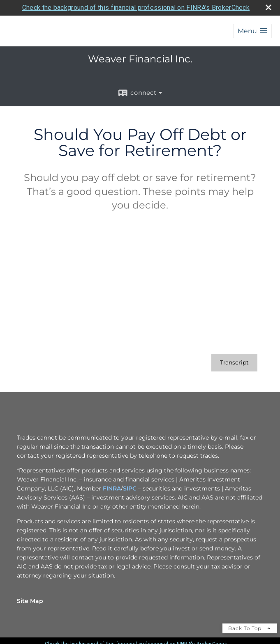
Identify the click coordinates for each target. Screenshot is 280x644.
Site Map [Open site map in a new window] (30, 601)
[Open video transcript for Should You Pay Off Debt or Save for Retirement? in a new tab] (234, 363)
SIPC (130, 488)
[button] (252, 31)
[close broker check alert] (268, 7)
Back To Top (250, 628)
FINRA (112, 488)
